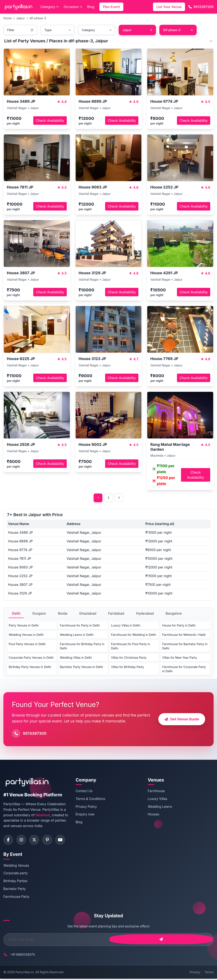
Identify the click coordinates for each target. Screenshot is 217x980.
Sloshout (43, 815)
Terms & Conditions (90, 799)
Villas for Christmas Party (129, 658)
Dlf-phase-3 (178, 30)
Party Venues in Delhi (24, 626)
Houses (153, 815)
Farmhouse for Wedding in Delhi (134, 635)
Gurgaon (39, 614)
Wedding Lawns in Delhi (77, 635)
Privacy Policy (86, 807)
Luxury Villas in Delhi (126, 626)
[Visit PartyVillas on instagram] (22, 841)
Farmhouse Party (16, 898)
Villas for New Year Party (180, 658)
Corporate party (16, 875)
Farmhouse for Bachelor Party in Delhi (185, 647)
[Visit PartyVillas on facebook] (9, 841)
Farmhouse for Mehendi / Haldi (184, 635)
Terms (209, 974)
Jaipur (20, 18)
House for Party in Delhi (179, 626)
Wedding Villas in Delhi (76, 658)
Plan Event (111, 7)
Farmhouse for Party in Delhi (80, 626)
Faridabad (116, 614)
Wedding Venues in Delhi (26, 635)
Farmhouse (156, 792)
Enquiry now (85, 815)
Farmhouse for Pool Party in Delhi (131, 647)
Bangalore (174, 614)
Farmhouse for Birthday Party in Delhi (82, 647)
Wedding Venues (16, 867)
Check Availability (50, 121)
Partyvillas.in (25, 974)
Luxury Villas (157, 799)
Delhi (16, 614)
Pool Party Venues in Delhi (27, 645)
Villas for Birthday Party (127, 667)
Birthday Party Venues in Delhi (30, 667)
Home (8, 18)
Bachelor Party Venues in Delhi (81, 667)
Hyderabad (145, 614)
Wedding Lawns (160, 807)
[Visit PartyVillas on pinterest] (50, 841)
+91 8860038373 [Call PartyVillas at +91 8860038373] (23, 956)
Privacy (195, 974)
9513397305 (201, 7)
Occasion (73, 7)
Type (58, 30)
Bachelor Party (15, 890)
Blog (91, 7)
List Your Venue (169, 7)
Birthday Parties (15, 882)
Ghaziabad (88, 614)
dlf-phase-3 (38, 18)
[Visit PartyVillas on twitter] (36, 841)
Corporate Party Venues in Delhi (31, 658)
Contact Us (84, 792)
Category (50, 7)
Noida (63, 614)
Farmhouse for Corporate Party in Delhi (184, 670)
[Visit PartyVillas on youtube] (64, 841)
